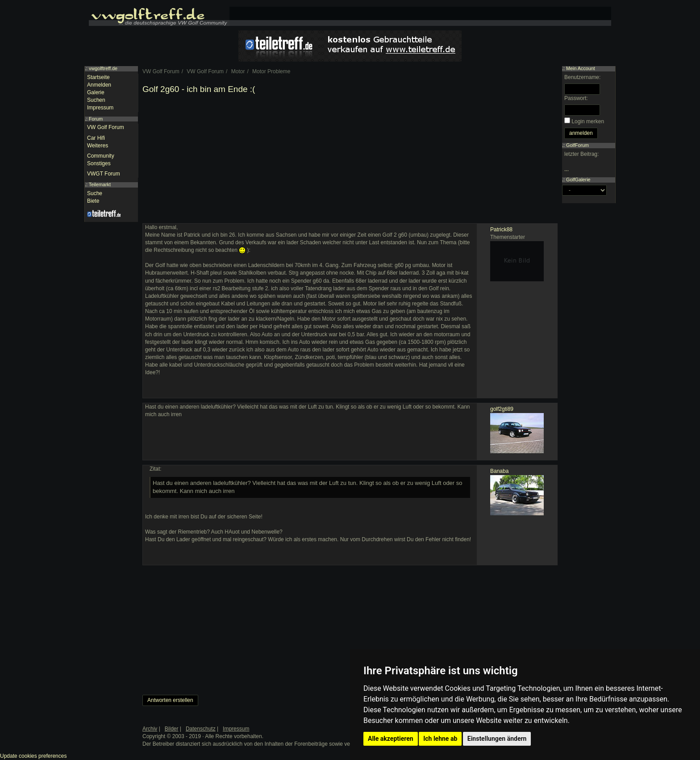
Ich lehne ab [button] (440, 739)
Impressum (100, 108)
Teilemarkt (100, 184)
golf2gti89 (502, 409)
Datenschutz (201, 729)
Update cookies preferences (33, 756)
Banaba (499, 471)
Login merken (588, 121)
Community (101, 156)
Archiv (150, 729)
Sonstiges (99, 163)
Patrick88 (501, 230)
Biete (93, 201)
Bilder (172, 729)
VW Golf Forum (106, 127)
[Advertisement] (350, 161)
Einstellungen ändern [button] (497, 739)
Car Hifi (96, 138)
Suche (95, 193)
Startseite (98, 77)
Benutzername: (582, 77)
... (567, 169)
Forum (96, 119)
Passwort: (576, 98)
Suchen (96, 100)
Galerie (96, 92)
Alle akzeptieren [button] (391, 739)
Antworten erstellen (170, 700)
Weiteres (98, 146)
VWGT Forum (104, 174)
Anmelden (99, 85)
